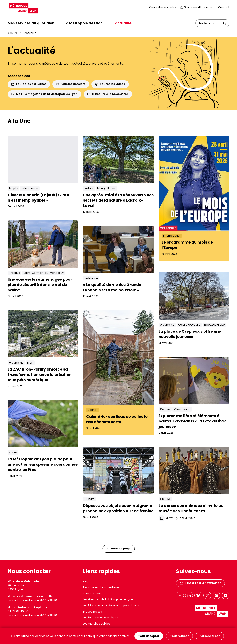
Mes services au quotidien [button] (33, 23)
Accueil (12, 33)
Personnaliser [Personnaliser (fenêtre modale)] (210, 636)
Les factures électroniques (101, 618)
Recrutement (92, 594)
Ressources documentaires (101, 587)
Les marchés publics (97, 624)
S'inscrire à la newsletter (108, 94)
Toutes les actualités (29, 84)
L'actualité (122, 23)
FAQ (86, 582)
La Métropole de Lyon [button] (85, 23)
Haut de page (119, 549)
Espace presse (93, 612)
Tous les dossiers (71, 84)
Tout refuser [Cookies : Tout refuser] (179, 636)
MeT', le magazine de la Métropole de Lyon (44, 94)
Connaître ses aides (162, 7)
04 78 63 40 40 (18, 611)
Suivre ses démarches (197, 7)
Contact (224, 7)
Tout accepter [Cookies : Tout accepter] (149, 636)
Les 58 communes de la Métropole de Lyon (112, 606)
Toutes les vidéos (110, 84)
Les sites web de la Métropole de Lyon (108, 599)
